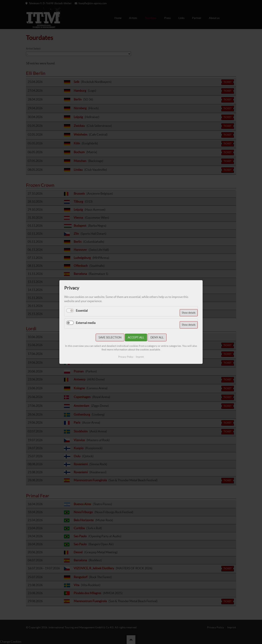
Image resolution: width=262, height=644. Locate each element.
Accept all (136, 337)
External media (86, 323)
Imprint (140, 357)
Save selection (110, 337)
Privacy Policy (126, 357)
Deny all (157, 337)
